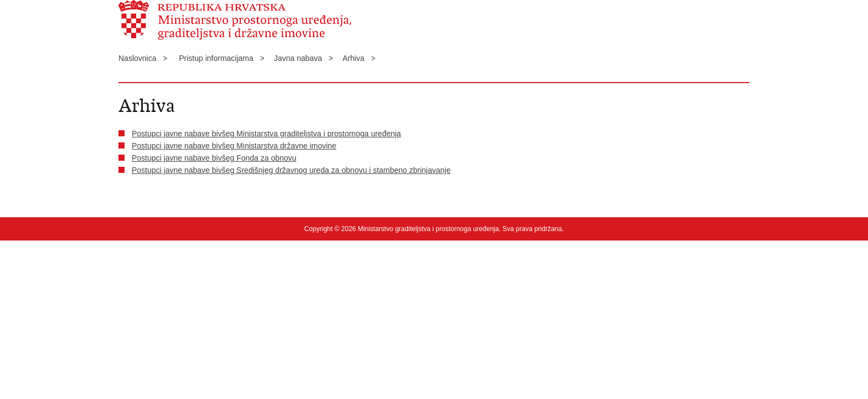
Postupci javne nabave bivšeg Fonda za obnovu (214, 158)
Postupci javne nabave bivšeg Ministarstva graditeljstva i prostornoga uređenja (266, 134)
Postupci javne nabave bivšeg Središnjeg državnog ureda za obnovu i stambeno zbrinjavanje (291, 170)
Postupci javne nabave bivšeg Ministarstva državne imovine (234, 146)
